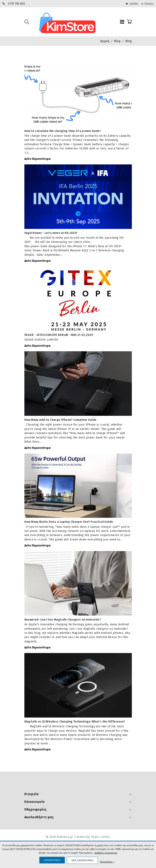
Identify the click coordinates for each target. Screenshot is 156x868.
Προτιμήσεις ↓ (107, 862)
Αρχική (105, 41)
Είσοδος (146, 4)
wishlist (128, 4)
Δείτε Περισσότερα (37, 160)
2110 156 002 (16, 4)
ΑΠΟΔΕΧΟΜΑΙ (52, 860)
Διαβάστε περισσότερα (106, 853)
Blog (117, 41)
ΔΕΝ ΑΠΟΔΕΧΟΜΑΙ (82, 860)
